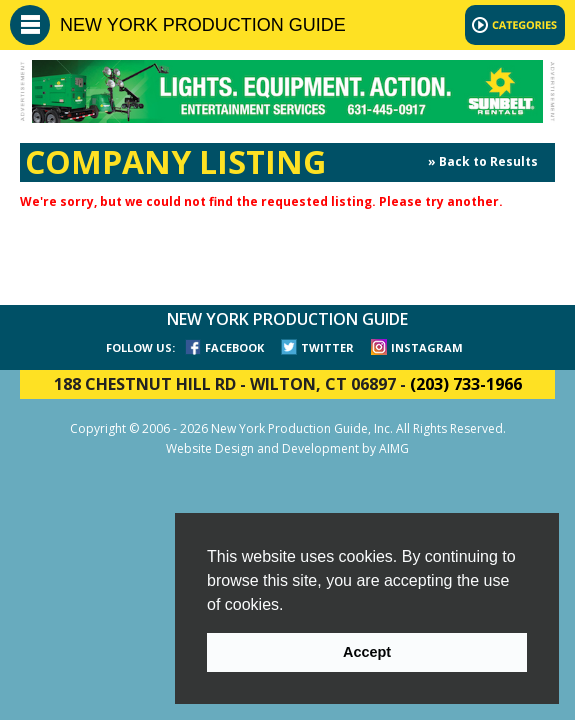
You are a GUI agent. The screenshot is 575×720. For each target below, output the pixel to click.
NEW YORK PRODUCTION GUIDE (203, 25)
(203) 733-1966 (466, 384)
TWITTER (327, 347)
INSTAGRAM (427, 347)
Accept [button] (367, 652)
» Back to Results (483, 161)
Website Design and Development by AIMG (287, 448)
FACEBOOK (234, 347)
